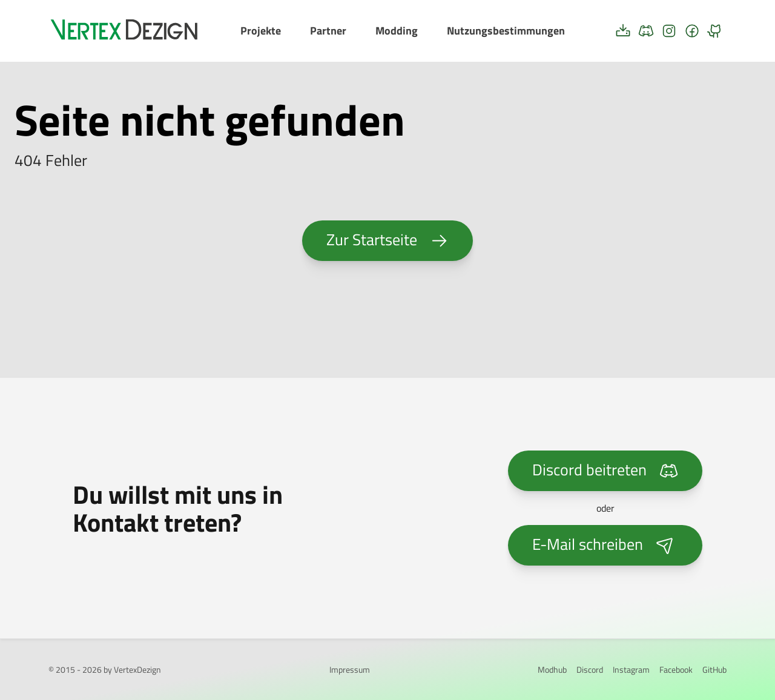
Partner (328, 31)
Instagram (631, 669)
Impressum (350, 669)
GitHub (714, 669)
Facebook (676, 669)
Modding (397, 31)
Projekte (261, 31)
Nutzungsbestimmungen (506, 31)
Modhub (552, 669)
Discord (590, 669)
